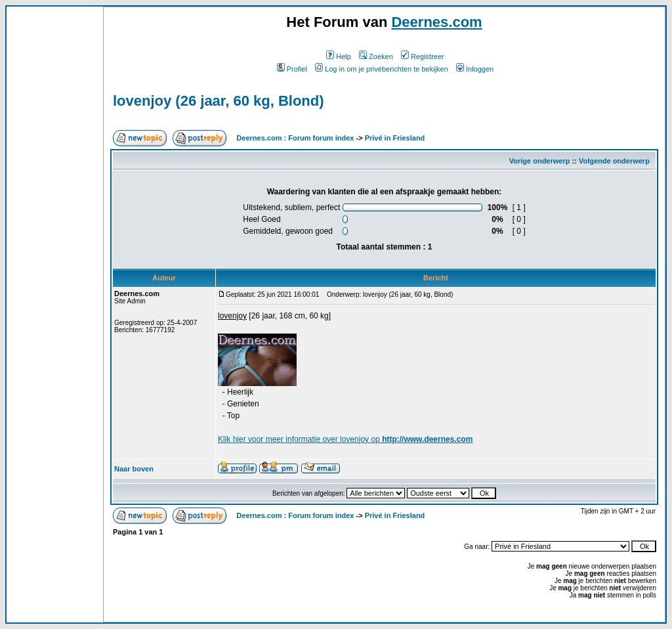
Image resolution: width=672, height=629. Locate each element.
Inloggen (475, 69)
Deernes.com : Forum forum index (295, 138)
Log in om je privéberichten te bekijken (382, 69)
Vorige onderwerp (540, 161)
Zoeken (376, 56)
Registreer (423, 56)
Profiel (292, 69)
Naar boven (134, 469)
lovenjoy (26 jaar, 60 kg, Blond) (219, 101)
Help (339, 56)
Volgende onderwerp (614, 161)
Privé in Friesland (395, 138)
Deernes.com (436, 22)
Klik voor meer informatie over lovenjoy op (345, 439)
